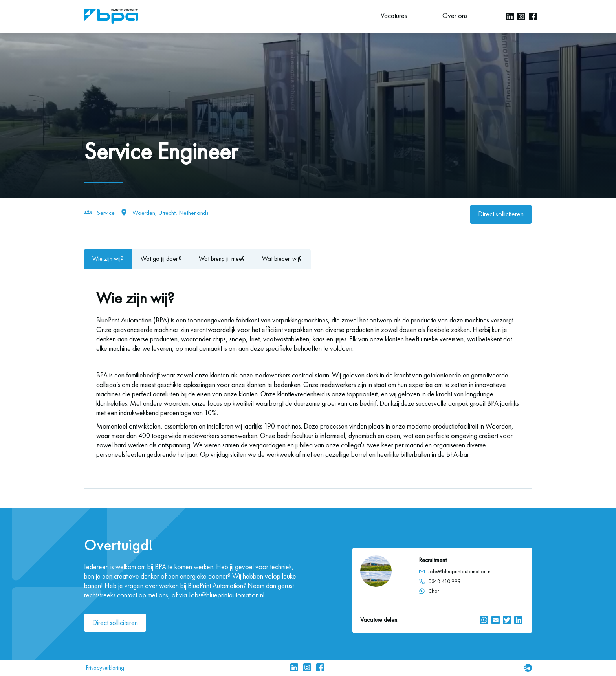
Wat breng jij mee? (222, 259)
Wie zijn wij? (108, 259)
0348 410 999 (445, 581)
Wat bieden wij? (282, 259)
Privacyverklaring (105, 668)
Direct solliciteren (501, 214)
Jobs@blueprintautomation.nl (460, 571)
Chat (429, 591)
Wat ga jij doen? (161, 259)
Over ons (455, 16)
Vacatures (394, 16)
